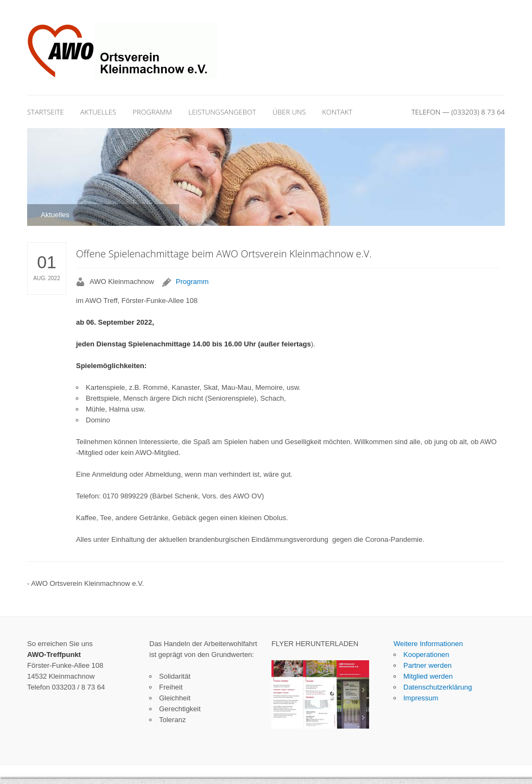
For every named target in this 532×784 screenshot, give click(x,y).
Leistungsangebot (222, 112)
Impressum (421, 698)
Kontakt (337, 112)
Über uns (289, 112)
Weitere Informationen (428, 644)
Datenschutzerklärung (438, 687)
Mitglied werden (428, 676)
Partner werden (427, 665)
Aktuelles (98, 112)
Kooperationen (426, 655)
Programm (152, 112)
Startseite (46, 112)
